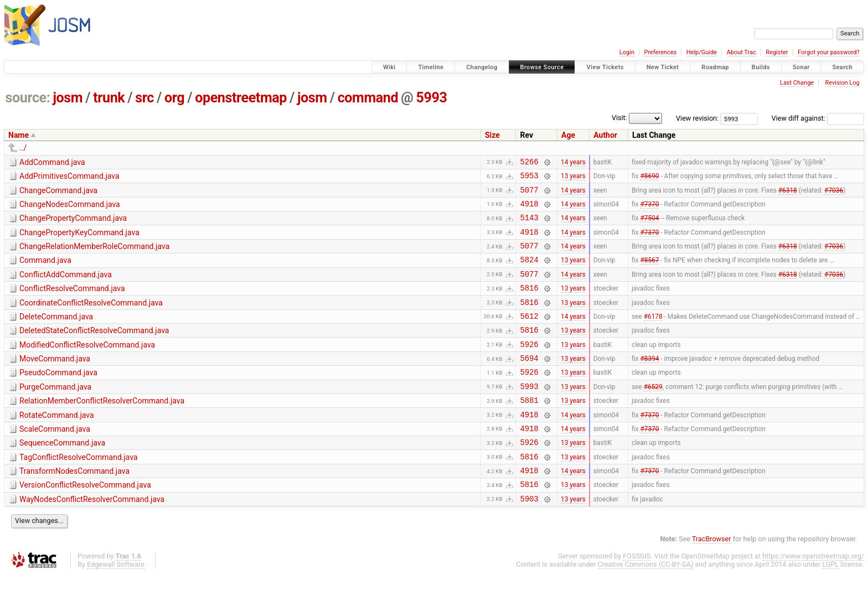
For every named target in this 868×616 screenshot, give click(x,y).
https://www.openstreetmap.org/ (813, 597)
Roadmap (715, 67)
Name (19, 135)
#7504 (649, 226)
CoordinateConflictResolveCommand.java (91, 319)
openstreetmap (241, 98)
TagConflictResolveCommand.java (79, 492)
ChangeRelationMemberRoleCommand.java (94, 256)
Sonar (801, 67)
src (144, 98)
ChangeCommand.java (58, 194)
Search (842, 67)
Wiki (389, 67)
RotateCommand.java (57, 445)
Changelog (482, 67)
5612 (529, 336)
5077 (529, 195)
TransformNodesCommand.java (74, 508)
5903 (529, 540)
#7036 (834, 194)
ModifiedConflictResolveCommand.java (87, 366)
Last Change (797, 83)
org (174, 98)
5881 (529, 430)
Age (568, 135)
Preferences (660, 52)
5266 (529, 163)
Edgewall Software (116, 606)
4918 (529, 210)
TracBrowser (712, 580)
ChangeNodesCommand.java (70, 209)
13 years (573, 179)
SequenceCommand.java (62, 476)
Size (492, 135)
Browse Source (542, 67)
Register (777, 52)
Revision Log (842, 83)
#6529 (653, 414)
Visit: (619, 118)
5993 (431, 98)
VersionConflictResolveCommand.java (85, 523)
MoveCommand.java (55, 382)
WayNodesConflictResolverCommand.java (92, 539)
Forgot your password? (829, 52)
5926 (529, 367)
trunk (109, 98)
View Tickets (605, 67)
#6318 (788, 194)
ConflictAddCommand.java (66, 288)
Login (627, 52)
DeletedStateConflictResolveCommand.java (94, 350)
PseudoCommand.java (58, 397)
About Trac (742, 52)
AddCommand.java (52, 162)
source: (28, 98)
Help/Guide (702, 52)
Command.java (45, 272)
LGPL (830, 606)
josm (68, 98)
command (368, 98)
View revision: (697, 118)
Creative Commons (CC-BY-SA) (646, 606)
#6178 (653, 335)
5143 (529, 226)
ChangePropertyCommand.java (73, 225)
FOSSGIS (637, 597)
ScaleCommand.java (55, 460)
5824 (529, 273)
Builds (761, 67)
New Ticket (663, 67)
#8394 (649, 383)
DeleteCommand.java (56, 335)
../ (23, 148)
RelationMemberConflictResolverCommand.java (102, 429)
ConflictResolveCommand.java (72, 303)
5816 (529, 304)
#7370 (649, 210)
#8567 (649, 273)
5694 (529, 383)
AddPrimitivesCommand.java (69, 178)
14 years (573, 163)
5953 (529, 178)
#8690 (649, 179)
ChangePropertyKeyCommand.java (79, 241)
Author (605, 135)
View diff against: (818, 118)
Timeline (431, 67)
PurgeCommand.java (55, 413)
